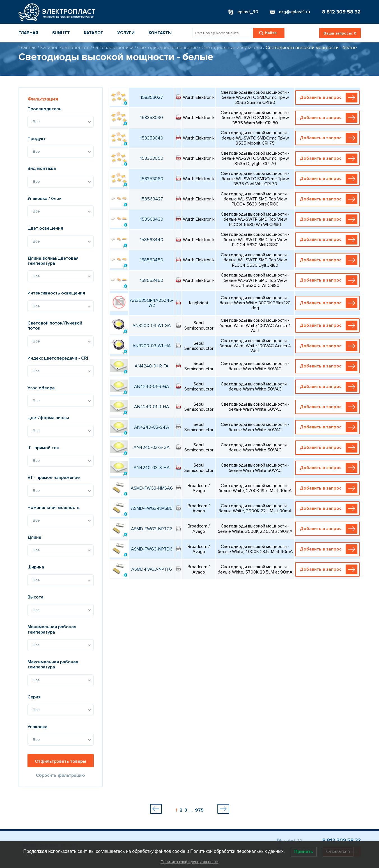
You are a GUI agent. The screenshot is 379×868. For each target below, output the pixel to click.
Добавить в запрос (329, 98)
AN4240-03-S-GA (152, 447)
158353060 (152, 179)
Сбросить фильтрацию (60, 775)
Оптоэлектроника (113, 48)
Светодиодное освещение (167, 48)
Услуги (126, 33)
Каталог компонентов (65, 48)
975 (199, 810)
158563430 (152, 219)
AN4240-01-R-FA (152, 366)
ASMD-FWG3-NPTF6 (152, 569)
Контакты (160, 33)
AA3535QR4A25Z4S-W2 (152, 303)
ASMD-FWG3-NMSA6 (152, 488)
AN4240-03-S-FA (152, 427)
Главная (28, 33)
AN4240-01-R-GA (152, 387)
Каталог (94, 33)
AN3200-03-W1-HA (152, 346)
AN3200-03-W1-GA (152, 326)
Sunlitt (61, 33)
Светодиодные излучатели (232, 48)
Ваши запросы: (340, 33)
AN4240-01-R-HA (152, 407)
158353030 (152, 118)
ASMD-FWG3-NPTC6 (152, 529)
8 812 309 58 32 (341, 12)
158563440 (152, 240)
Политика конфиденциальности (190, 862)
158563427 (152, 199)
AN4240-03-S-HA (152, 468)
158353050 (152, 158)
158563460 (152, 280)
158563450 (152, 260)
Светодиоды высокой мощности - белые (311, 48)
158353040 (152, 138)
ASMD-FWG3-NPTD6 (152, 549)
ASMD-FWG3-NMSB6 (152, 508)
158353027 (152, 97)
